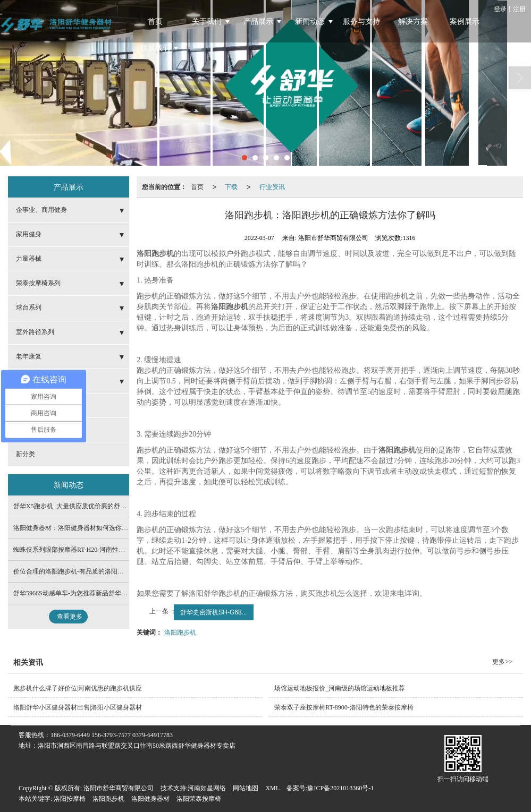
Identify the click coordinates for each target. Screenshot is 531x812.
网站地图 (246, 788)
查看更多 (70, 617)
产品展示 (258, 22)
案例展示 (465, 22)
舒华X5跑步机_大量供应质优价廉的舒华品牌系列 (83, 506)
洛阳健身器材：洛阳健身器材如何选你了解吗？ (80, 528)
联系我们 (155, 48)
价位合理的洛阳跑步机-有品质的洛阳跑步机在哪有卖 (88, 571)
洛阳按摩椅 (70, 799)
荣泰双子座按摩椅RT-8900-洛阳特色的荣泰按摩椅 (344, 707)
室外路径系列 (35, 332)
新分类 (26, 454)
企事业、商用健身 (41, 210)
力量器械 (29, 259)
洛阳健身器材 (150, 799)
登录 (500, 9)
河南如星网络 (207, 788)
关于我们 (207, 22)
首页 (155, 22)
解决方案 (413, 22)
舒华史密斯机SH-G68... (213, 612)
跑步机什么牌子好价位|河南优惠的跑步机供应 (78, 688)
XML (272, 788)
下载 (231, 187)
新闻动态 (310, 22)
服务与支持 (361, 22)
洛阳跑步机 (180, 632)
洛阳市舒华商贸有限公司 (119, 788)
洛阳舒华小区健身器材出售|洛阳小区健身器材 (78, 707)
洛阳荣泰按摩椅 (199, 799)
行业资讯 (272, 187)
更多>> (502, 662)
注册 (519, 9)
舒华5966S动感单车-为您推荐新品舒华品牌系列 (80, 593)
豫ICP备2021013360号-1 (340, 788)
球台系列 (29, 307)
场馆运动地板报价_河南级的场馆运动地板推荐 (340, 688)
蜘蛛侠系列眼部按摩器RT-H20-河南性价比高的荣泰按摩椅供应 (101, 550)
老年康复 (29, 356)
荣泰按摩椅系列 (38, 283)
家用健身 (29, 234)
